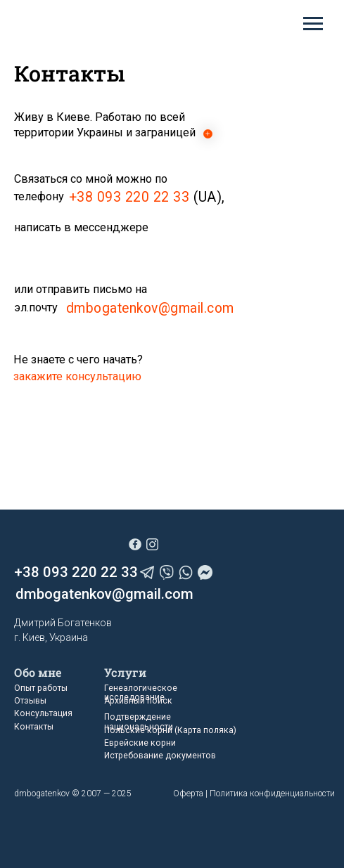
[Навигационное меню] (313, 24)
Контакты (34, 727)
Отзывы (30, 701)
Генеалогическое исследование (141, 693)
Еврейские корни (140, 743)
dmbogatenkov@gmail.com (150, 308)
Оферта (188, 793)
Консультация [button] (43, 713)
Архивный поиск (138, 701)
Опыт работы (41, 688)
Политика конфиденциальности (272, 793)
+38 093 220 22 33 (129, 197)
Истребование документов (160, 756)
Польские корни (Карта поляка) (170, 730)
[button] (77, 376)
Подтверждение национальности (139, 721)
